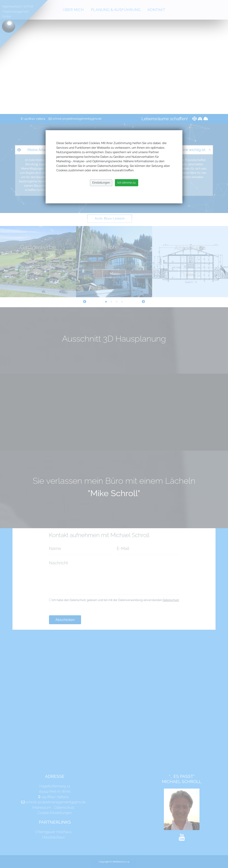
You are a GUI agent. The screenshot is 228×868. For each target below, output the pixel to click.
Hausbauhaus (54, 837)
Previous (85, 302)
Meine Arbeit (38, 150)
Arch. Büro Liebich (110, 219)
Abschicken (65, 620)
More (38, 274)
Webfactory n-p (121, 862)
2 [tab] (111, 302)
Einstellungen (101, 183)
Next (143, 302)
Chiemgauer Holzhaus (53, 832)
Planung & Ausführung (116, 10)
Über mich (73, 10)
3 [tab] (117, 302)
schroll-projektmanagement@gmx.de (77, 119)
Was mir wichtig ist (190, 150)
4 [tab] (122, 302)
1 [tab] (106, 302)
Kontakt (156, 10)
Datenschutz (171, 600)
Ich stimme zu (127, 183)
